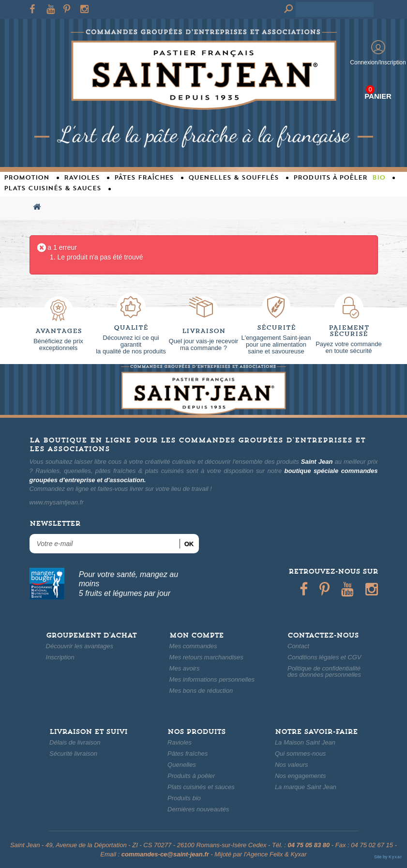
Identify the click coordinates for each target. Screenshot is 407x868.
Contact (298, 646)
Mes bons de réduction (201, 691)
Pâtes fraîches (188, 754)
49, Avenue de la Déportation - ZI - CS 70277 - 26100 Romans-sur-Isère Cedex (156, 845)
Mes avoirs (185, 668)
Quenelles (182, 765)
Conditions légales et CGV (324, 657)
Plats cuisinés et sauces (201, 787)
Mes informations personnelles (212, 679)
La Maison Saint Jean (305, 742)
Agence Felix (264, 854)
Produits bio (184, 798)
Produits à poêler (191, 776)
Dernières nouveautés (198, 809)
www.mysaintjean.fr (57, 502)
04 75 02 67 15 (372, 845)
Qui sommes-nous (300, 754)
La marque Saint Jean (306, 787)
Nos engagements (301, 776)
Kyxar (298, 854)
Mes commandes (193, 646)
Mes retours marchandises (206, 657)
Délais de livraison (75, 742)
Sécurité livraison (73, 754)
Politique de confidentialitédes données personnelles (324, 671)
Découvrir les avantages (80, 646)
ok (189, 544)
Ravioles (180, 742)
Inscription (60, 657)
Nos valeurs (292, 765)
